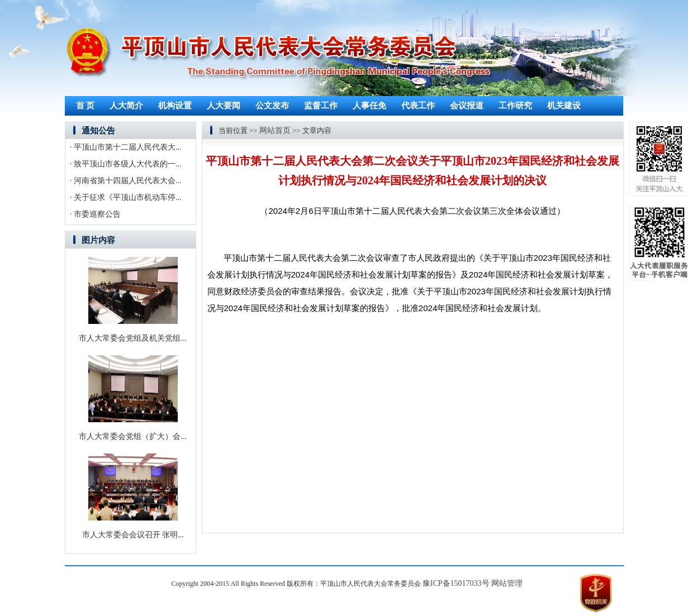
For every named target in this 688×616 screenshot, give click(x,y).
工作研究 (515, 106)
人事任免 (369, 106)
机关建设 (564, 106)
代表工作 (418, 106)
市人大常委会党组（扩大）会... (133, 436)
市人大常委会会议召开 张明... (133, 535)
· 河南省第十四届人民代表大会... (126, 181)
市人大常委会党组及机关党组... (133, 338)
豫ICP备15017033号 (456, 583)
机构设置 (175, 106)
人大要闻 (224, 106)
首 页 (86, 106)
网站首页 (275, 130)
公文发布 (272, 106)
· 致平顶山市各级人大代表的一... (126, 164)
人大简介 (126, 106)
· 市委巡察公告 (95, 214)
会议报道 (467, 106)
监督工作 (321, 106)
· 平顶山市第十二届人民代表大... (126, 147)
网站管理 (507, 583)
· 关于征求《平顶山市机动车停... (126, 197)
